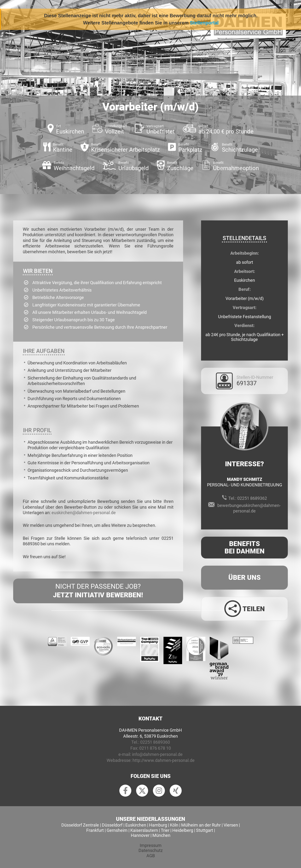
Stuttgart (205, 830)
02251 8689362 (252, 498)
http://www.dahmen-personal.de (164, 760)
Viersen (231, 825)
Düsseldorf (112, 825)
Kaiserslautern (144, 830)
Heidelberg (183, 830)
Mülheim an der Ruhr (201, 825)
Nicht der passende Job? (98, 591)
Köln (174, 825)
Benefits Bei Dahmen (245, 547)
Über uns (245, 578)
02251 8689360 (155, 742)
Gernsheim (117, 830)
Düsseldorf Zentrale (80, 825)
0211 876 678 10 (155, 748)
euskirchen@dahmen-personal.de (84, 513)
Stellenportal (204, 23)
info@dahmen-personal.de (157, 754)
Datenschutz (151, 850)
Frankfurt (95, 830)
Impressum (151, 845)
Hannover (140, 835)
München (161, 835)
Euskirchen (136, 825)
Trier (165, 830)
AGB (151, 856)
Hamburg (158, 825)
